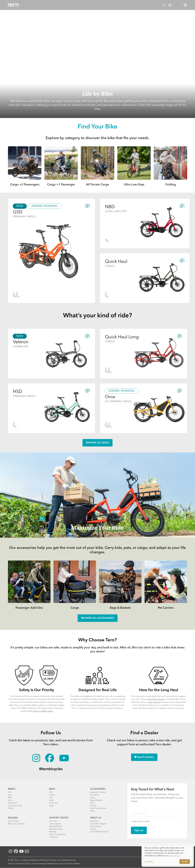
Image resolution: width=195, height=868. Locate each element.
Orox (10, 800)
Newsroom (95, 821)
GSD (10, 792)
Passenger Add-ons (98, 792)
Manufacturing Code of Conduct (60, 864)
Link (51, 798)
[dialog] (168, 855)
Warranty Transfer (56, 829)
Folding (171, 185)
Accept (185, 862)
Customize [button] (149, 862)
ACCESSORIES (98, 789)
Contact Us (53, 837)
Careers (93, 829)
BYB (51, 792)
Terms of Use (13, 864)
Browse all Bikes (97, 443)
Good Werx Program (98, 824)
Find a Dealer (13, 821)
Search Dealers (144, 757)
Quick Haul (12, 803)
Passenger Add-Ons (29, 608)
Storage (93, 806)
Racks (92, 803)
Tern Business (96, 826)
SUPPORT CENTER (59, 818)
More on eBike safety (43, 711)
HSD (10, 795)
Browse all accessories (98, 618)
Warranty (53, 832)
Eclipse (52, 795)
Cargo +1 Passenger (61, 185)
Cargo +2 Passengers (25, 185)
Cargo (75, 608)
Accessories (52, 5)
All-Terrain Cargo (98, 185)
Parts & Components (98, 808)
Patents (77, 864)
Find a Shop (70, 5)
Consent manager (39, 864)
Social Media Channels (99, 832)
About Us (96, 818)
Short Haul (53, 803)
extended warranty (156, 699)
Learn (85, 5)
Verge (51, 806)
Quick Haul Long (15, 806)
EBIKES (12, 789)
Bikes (37, 5)
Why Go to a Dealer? (16, 824)
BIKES (52, 789)
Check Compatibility (57, 834)
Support (98, 5)
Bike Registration (56, 826)
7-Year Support (154, 702)
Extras (92, 811)
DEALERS (13, 818)
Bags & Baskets (120, 608)
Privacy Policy (25, 864)
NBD (10, 798)
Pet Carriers (166, 608)
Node (51, 800)
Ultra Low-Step (134, 185)
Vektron (11, 808)
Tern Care (53, 821)
